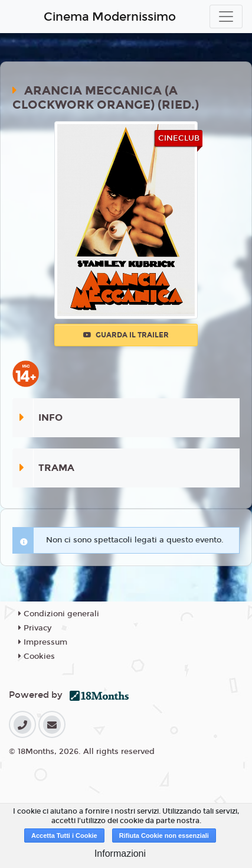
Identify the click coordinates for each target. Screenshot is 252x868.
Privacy (35, 628)
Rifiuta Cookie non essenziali (164, 836)
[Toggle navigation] (226, 17)
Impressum (43, 642)
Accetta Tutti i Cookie (64, 836)
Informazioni (120, 854)
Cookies (37, 656)
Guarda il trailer (126, 335)
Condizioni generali (59, 614)
